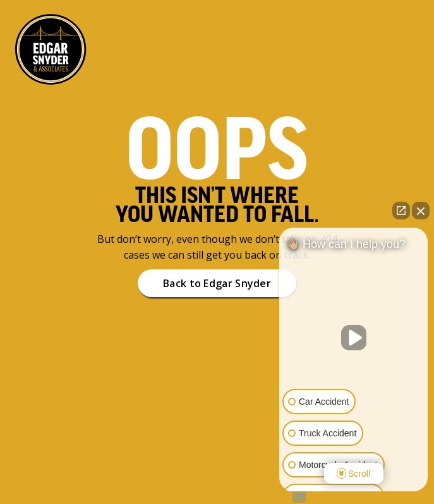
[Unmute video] (354, 338)
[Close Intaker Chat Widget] (421, 211)
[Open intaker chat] (299, 497)
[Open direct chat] (401, 211)
